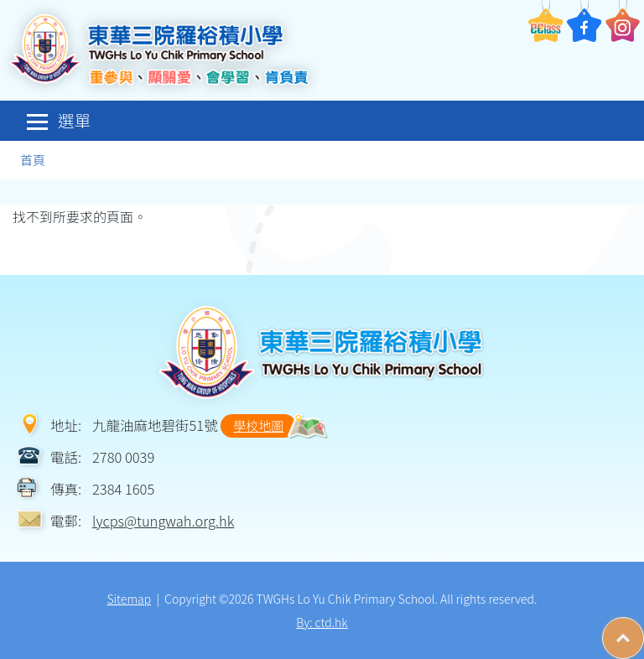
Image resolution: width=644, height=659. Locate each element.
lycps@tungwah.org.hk (163, 521)
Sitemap (129, 599)
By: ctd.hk (322, 622)
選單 (59, 120)
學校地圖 (258, 425)
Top (644, 630)
